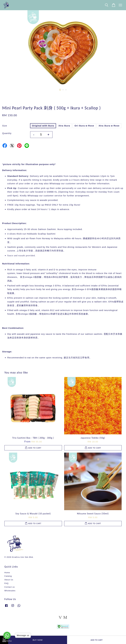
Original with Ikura (43, 126)
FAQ (6, 583)
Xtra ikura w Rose (109, 126)
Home (7, 573)
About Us (9, 580)
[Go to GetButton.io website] (7, 641)
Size (5, 126)
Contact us (10, 587)
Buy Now (38, 640)
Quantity (7, 133)
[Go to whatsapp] (7, 635)
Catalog (8, 576)
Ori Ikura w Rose (84, 126)
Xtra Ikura (64, 126)
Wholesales (10, 591)
